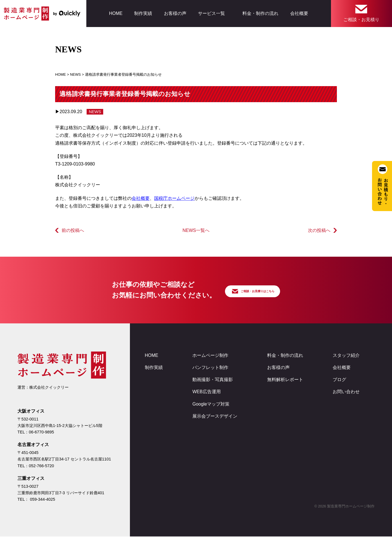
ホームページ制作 (210, 356)
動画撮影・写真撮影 (213, 380)
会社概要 (299, 13)
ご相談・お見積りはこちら (262, 290)
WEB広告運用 (206, 392)
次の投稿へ (319, 230)
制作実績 (143, 13)
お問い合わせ (346, 392)
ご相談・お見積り (361, 20)
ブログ (339, 380)
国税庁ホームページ (174, 198)
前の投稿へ (73, 230)
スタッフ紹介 (346, 356)
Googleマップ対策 (211, 405)
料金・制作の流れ (260, 13)
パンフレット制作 (210, 368)
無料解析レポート (285, 380)
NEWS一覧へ (196, 230)
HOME (116, 13)
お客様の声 (175, 13)
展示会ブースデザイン (215, 417)
